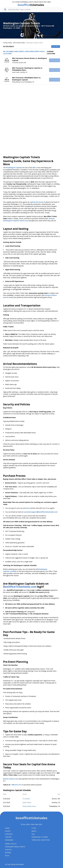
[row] (32, 60)
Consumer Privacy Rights (15, 847)
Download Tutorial (40, 837)
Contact (9, 850)
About (34, 831)
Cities (34, 828)
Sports (8, 831)
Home (7, 828)
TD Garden (26, 799)
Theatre (8, 837)
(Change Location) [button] (51, 52)
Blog (7, 856)
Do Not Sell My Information (14, 864)
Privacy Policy (11, 844)
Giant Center (27, 802)
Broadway (9, 840)
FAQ (33, 834)
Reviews (8, 853)
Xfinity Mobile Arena (29, 806)
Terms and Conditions (41, 840)
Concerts (9, 834)
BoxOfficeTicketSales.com (20, 587)
